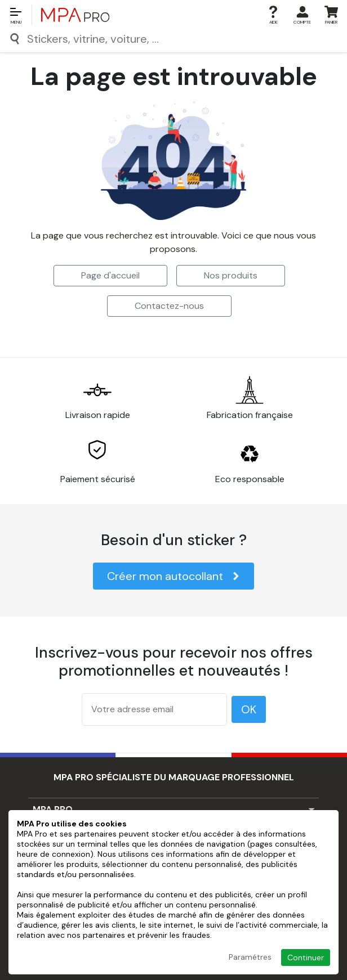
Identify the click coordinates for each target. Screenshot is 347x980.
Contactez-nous (169, 306)
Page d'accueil (110, 275)
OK (249, 709)
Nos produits (231, 275)
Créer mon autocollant (173, 576)
